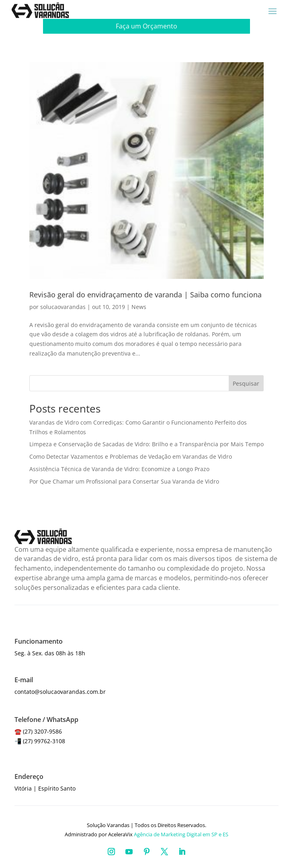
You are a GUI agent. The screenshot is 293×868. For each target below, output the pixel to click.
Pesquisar (246, 383)
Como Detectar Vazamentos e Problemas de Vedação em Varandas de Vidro (131, 456)
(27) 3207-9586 (42, 731)
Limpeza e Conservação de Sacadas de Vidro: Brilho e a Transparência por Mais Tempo (146, 444)
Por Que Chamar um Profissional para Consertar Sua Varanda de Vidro (124, 481)
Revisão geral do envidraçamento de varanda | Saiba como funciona (145, 295)
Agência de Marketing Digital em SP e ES (181, 834)
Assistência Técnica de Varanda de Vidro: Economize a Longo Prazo (119, 469)
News (139, 307)
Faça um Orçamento (146, 26)
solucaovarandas (63, 307)
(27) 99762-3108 (44, 741)
